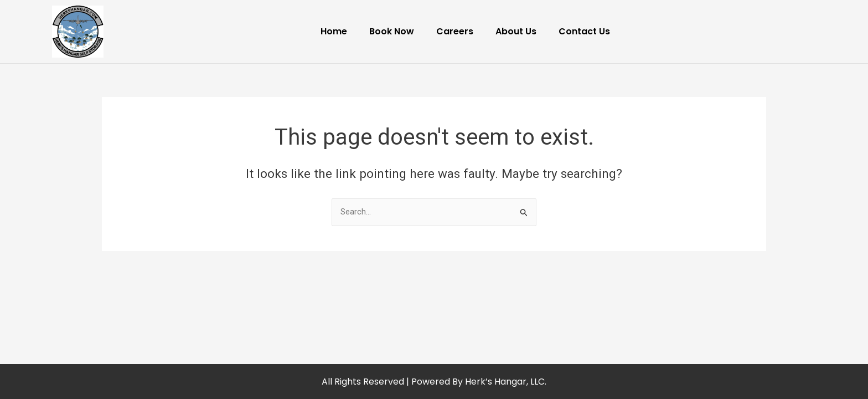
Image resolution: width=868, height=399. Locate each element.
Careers (455, 31)
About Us (516, 31)
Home (334, 31)
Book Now (392, 31)
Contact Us (584, 31)
